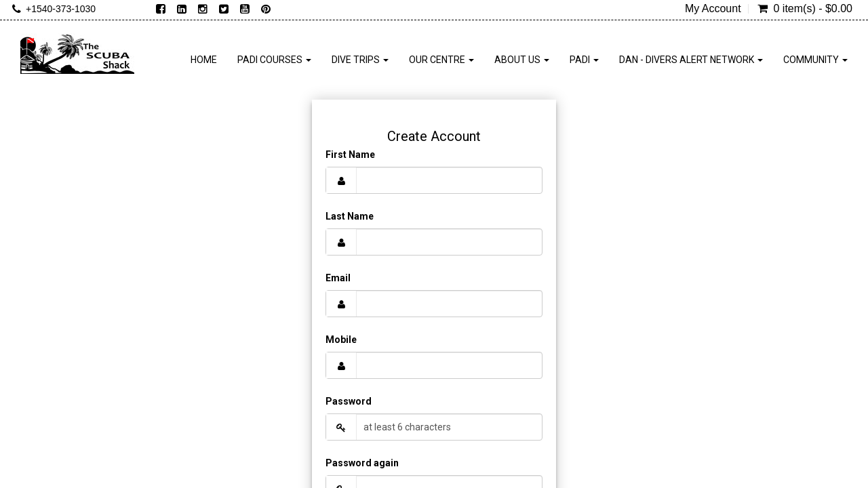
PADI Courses (274, 60)
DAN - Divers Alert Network (691, 60)
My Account (713, 9)
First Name (350, 155)
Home (204, 60)
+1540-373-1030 (61, 9)
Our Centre (441, 60)
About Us (522, 60)
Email (338, 278)
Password (349, 401)
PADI (584, 60)
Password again (362, 463)
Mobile (341, 340)
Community (815, 60)
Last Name (350, 216)
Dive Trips (360, 60)
